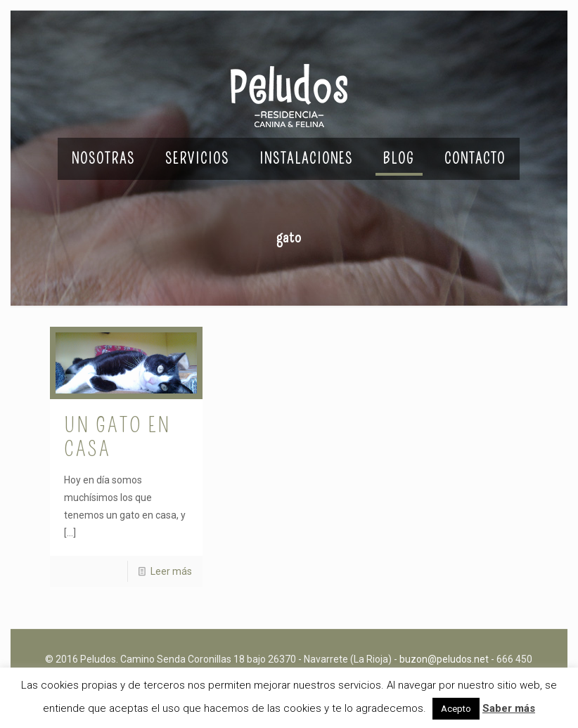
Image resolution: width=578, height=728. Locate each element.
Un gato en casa (117, 437)
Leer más (171, 571)
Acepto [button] (456, 709)
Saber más (509, 708)
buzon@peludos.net (444, 659)
